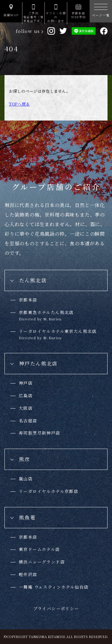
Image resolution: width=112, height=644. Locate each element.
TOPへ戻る (19, 104)
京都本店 (28, 300)
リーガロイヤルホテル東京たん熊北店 (58, 334)
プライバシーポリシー (56, 609)
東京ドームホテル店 (39, 549)
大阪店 (26, 408)
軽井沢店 (28, 574)
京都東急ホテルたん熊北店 (46, 315)
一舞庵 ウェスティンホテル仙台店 (54, 587)
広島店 (26, 395)
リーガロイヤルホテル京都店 (49, 491)
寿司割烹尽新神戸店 (40, 433)
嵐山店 (26, 479)
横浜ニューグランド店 (42, 562)
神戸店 (26, 383)
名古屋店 (28, 421)
